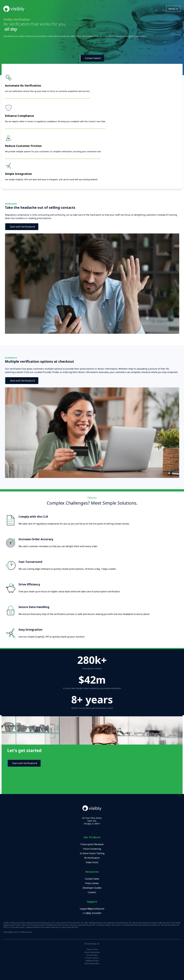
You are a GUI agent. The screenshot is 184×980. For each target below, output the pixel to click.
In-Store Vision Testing (92, 853)
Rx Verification (92, 858)
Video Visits (92, 862)
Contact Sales (92, 879)
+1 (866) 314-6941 (92, 913)
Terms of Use (92, 949)
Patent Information (92, 964)
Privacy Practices (92, 958)
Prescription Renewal (92, 844)
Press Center (92, 883)
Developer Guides (92, 888)
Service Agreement (92, 952)
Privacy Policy (92, 955)
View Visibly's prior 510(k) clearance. (18, 932)
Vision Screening (92, 849)
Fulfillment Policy (92, 961)
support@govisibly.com (92, 909)
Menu (173, 9)
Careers (92, 892)
